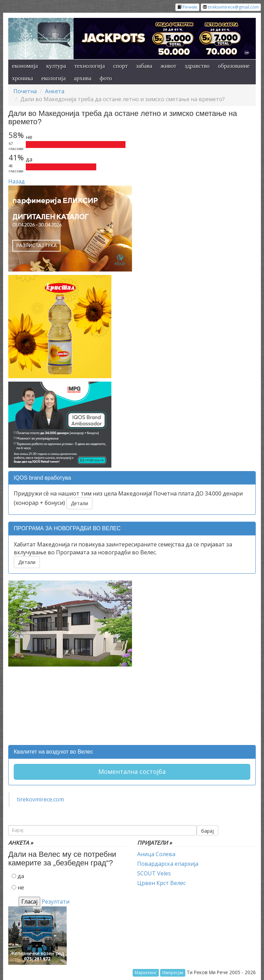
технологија (90, 66)
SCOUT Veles (154, 873)
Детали (79, 503)
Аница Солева (156, 854)
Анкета (55, 91)
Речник (190, 7)
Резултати (56, 902)
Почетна (25, 91)
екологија (53, 78)
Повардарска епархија (168, 864)
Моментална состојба (132, 771)
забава (144, 66)
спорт (120, 66)
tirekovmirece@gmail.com (233, 7)
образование (234, 66)
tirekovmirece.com (40, 799)
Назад (16, 181)
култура (56, 66)
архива (83, 78)
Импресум (173, 973)
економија (25, 66)
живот (168, 66)
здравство (197, 66)
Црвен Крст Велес (161, 883)
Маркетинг (146, 973)
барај (207, 831)
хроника (23, 78)
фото (106, 78)
